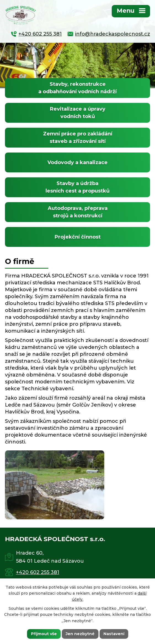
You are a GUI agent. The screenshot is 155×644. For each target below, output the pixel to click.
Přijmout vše (44, 634)
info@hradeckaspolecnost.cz (113, 34)
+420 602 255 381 (40, 34)
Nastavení (114, 634)
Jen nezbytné (80, 634)
